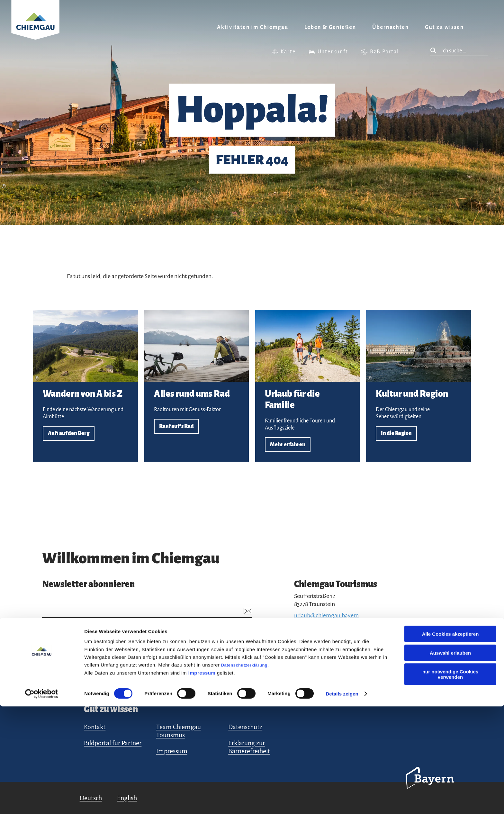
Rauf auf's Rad (197, 386)
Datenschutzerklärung (244, 773)
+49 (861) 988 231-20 (319, 623)
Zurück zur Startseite (35, 28)
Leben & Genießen (330, 27)
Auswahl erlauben (450, 760)
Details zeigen (342, 801)
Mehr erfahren (307, 386)
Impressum (202, 780)
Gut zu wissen (444, 27)
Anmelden (234, 655)
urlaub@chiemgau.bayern (326, 615)
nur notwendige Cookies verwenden (450, 782)
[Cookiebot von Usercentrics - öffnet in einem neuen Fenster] (42, 801)
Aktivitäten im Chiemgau (253, 27)
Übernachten (391, 27)
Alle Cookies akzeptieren (450, 742)
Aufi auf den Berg (85, 386)
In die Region (418, 386)
